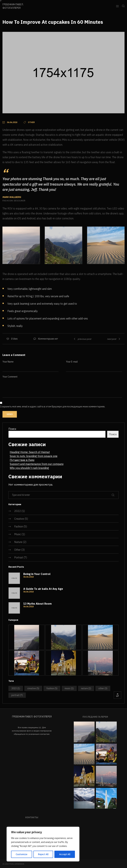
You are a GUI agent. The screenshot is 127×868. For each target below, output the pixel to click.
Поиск (12, 429)
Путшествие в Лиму (22, 460)
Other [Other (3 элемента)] (103, 688)
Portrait (19, 557)
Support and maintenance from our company (37, 464)
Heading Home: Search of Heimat (30, 452)
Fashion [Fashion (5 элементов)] (52, 688)
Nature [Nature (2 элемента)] (86, 688)
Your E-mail (72, 362)
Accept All (65, 854)
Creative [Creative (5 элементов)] (33, 688)
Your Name (8, 362)
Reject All (43, 854)
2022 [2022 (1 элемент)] (16, 688)
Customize (21, 854)
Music (18, 534)
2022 (18, 511)
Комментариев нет (48, 339)
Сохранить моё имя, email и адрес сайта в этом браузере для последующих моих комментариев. (53, 407)
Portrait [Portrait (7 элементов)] (17, 695)
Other (17, 550)
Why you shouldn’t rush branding (29, 468)
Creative (19, 519)
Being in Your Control (37, 574)
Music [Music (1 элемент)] (69, 688)
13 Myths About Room (37, 604)
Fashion (19, 526)
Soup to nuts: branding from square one (34, 456)
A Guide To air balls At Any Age (43, 589)
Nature (18, 542)
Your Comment (10, 377)
